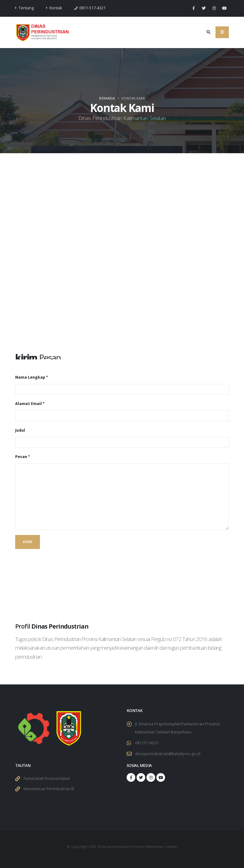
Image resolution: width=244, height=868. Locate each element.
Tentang (24, 8)
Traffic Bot (33, 799)
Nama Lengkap (30, 377)
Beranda (107, 98)
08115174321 (147, 743)
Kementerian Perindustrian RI (51, 789)
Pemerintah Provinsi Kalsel (48, 779)
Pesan (21, 457)
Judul (20, 430)
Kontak (54, 8)
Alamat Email (28, 404)
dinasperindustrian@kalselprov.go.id (169, 754)
